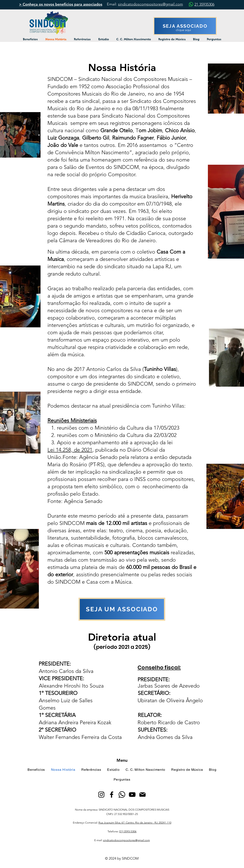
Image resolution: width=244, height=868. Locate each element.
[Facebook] (112, 795)
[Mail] (142, 795)
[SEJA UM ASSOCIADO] (122, 609)
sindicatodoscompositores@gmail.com (150, 4)
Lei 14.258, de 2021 (70, 450)
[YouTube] (132, 795)
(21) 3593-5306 (128, 831)
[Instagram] (101, 795)
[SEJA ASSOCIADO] (185, 26)
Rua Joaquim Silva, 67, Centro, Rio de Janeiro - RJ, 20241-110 (135, 823)
